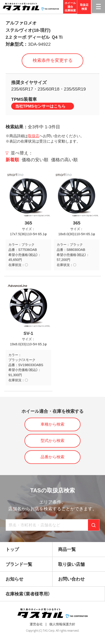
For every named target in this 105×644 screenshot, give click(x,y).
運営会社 (36, 624)
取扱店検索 (84, 7)
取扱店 (34, 136)
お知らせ (14, 579)
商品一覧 (67, 549)
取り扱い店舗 (71, 564)
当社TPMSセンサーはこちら (40, 106)
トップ (12, 549)
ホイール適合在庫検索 (70, 7)
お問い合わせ (71, 579)
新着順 (12, 160)
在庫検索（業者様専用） (28, 594)
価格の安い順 (35, 160)
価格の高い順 (64, 160)
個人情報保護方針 (62, 624)
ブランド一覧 (19, 564)
